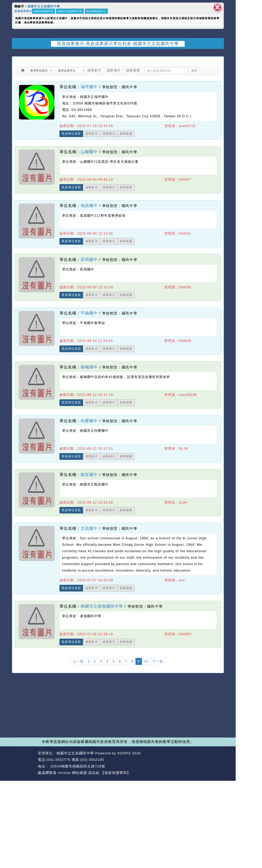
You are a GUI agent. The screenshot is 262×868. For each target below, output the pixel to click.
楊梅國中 (89, 367)
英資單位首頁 (71, 134)
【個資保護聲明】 (116, 773)
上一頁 (78, 661)
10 (146, 661)
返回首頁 (194, 760)
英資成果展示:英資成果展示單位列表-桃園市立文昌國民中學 (118, 44)
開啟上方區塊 (218, 53)
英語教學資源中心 (96, 11)
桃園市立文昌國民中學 (44, 6)
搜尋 (194, 71)
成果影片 (94, 70)
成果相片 (114, 70)
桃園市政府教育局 (44, 11)
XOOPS (124, 753)
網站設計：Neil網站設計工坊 (24, 763)
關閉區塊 (217, 7)
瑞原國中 (89, 206)
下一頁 (158, 661)
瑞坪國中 (89, 87)
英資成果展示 (23, 11)
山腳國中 (89, 152)
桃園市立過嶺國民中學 (102, 606)
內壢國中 (89, 421)
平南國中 (89, 313)
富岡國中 (89, 259)
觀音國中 (89, 475)
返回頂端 (215, 760)
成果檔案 (133, 70)
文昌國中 (89, 528)
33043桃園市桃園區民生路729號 (77, 766)
